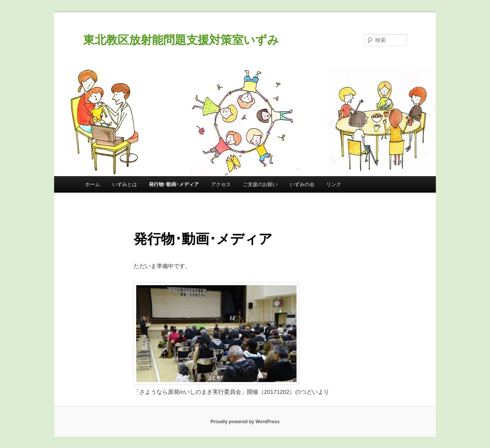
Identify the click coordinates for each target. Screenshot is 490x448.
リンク (334, 184)
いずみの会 (302, 184)
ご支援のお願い (260, 184)
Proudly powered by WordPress (245, 422)
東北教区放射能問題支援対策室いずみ (181, 40)
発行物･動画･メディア (174, 184)
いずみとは (125, 184)
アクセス (221, 184)
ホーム (93, 184)
